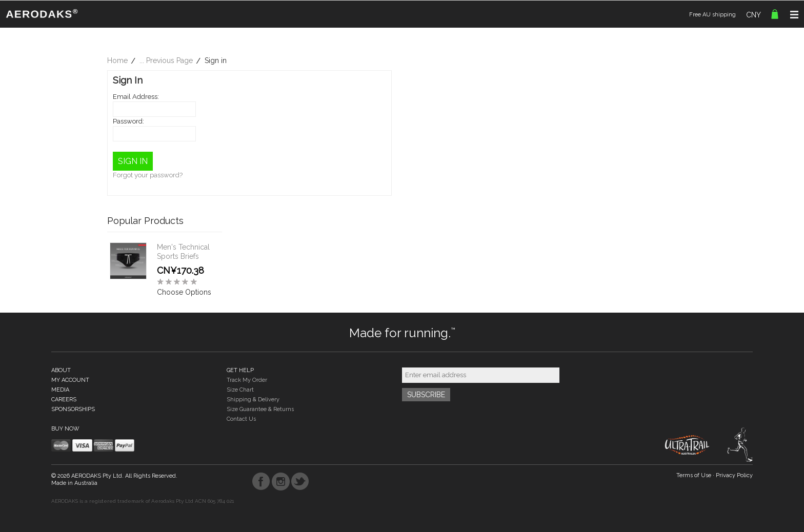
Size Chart (240, 390)
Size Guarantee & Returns (260, 409)
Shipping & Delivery (253, 400)
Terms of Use (694, 475)
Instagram (281, 482)
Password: (128, 121)
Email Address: (136, 97)
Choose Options (184, 292)
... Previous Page (166, 60)
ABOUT (61, 370)
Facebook (261, 482)
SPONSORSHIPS (73, 409)
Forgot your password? (148, 175)
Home (117, 60)
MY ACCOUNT (70, 380)
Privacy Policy (734, 475)
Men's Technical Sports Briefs (183, 252)
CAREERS (64, 400)
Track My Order (247, 380)
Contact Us (241, 419)
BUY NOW (65, 429)
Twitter (300, 482)
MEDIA (60, 390)
